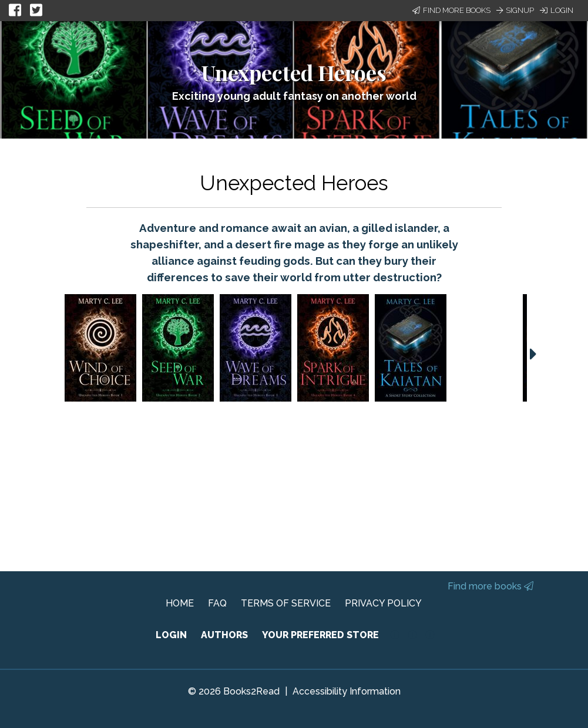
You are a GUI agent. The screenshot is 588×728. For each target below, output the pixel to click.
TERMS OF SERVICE (286, 603)
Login (557, 10)
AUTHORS (224, 635)
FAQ (217, 603)
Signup (515, 10)
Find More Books (451, 10)
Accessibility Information (347, 691)
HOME (180, 603)
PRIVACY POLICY (383, 603)
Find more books (490, 586)
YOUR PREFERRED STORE (320, 635)
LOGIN (171, 635)
